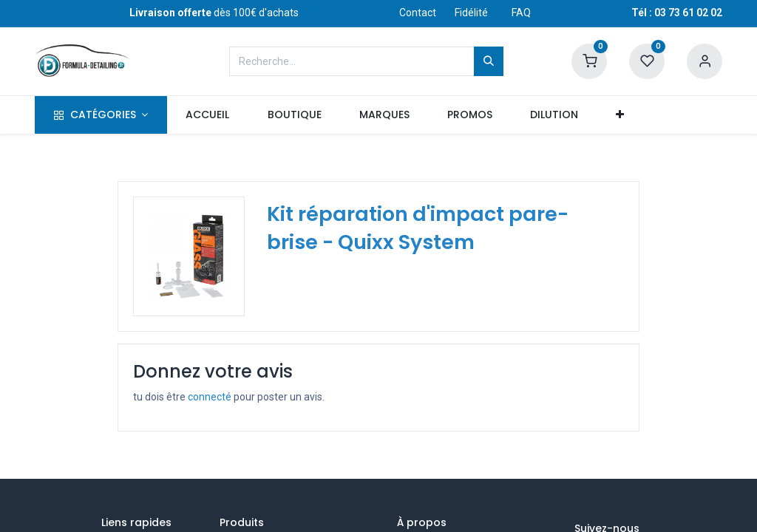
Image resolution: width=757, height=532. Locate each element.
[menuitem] (208, 115)
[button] (620, 115)
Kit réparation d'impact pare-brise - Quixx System (418, 228)
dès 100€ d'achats (214, 13)
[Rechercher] (489, 61)
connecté (210, 397)
